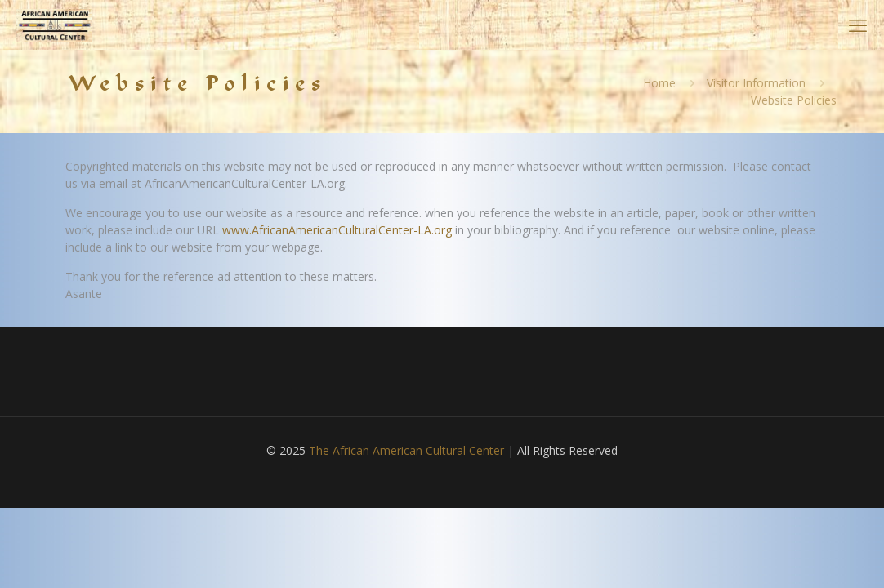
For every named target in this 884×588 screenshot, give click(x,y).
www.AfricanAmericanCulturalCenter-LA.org (337, 230)
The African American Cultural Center (406, 450)
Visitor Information (756, 83)
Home (659, 83)
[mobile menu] (858, 24)
